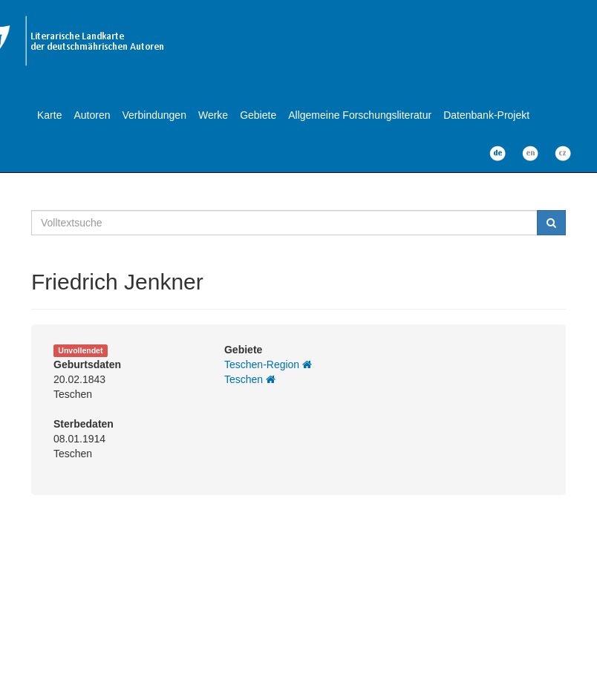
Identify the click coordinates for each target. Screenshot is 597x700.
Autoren (92, 115)
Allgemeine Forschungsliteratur (360, 115)
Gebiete (258, 115)
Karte (49, 115)
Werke (213, 115)
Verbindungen (154, 115)
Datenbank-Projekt (486, 115)
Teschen (250, 379)
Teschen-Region (268, 364)
